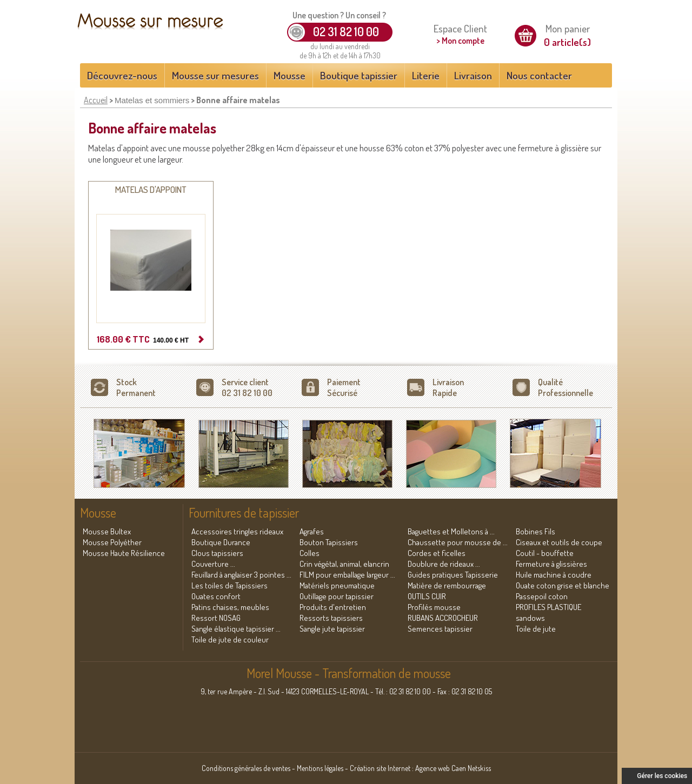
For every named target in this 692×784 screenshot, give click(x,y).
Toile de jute (536, 629)
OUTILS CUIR (427, 596)
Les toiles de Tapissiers (229, 585)
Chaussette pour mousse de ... (458, 542)
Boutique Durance (221, 542)
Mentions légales (320, 768)
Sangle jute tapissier (332, 629)
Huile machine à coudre (554, 575)
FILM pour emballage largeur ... (347, 575)
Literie (426, 75)
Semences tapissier (440, 629)
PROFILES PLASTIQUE (548, 607)
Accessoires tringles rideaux (237, 531)
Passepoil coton (542, 596)
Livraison (473, 75)
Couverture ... (213, 564)
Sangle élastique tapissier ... (236, 629)
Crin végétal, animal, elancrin (344, 564)
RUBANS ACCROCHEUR (443, 618)
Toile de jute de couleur (230, 639)
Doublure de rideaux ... (444, 564)
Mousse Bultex (107, 531)
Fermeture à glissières (551, 564)
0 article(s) (567, 42)
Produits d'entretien (333, 607)
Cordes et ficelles (437, 553)
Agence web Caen (441, 768)
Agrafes (312, 531)
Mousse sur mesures (215, 75)
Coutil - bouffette (545, 553)
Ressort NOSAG (216, 618)
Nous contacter (539, 75)
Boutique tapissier (359, 75)
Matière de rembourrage (447, 585)
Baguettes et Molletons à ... (451, 531)
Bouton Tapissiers (329, 542)
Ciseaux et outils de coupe (559, 542)
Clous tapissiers (217, 553)
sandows (530, 618)
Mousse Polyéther (112, 542)
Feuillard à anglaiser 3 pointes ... (241, 575)
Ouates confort (216, 596)
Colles (310, 553)
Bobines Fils (535, 531)
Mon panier (568, 28)
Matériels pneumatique (337, 585)
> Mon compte (460, 41)
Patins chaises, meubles (230, 607)
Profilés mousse (434, 607)
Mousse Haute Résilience (124, 553)
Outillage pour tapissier (337, 596)
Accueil (96, 100)
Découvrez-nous (122, 75)
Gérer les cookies (662, 776)
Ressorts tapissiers (331, 618)
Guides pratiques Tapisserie (453, 575)
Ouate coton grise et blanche (563, 585)
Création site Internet (380, 768)
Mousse (290, 75)
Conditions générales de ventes (246, 768)
